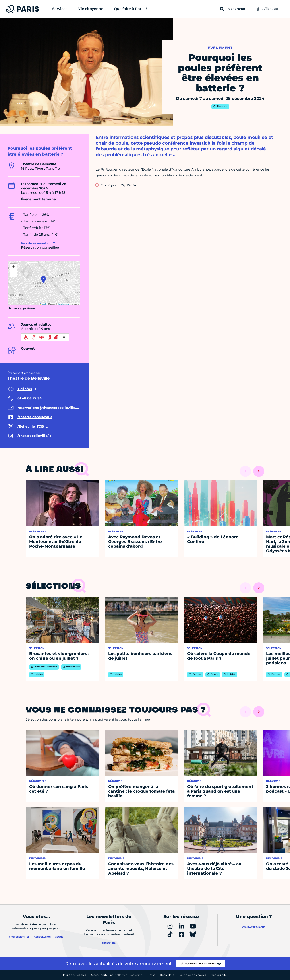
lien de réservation (36, 243)
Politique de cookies (192, 975)
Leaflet (43, 304)
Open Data (167, 975)
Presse (151, 975)
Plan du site (219, 975)
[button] (43, 280)
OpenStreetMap (63, 304)
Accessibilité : (116, 975)
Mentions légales (75, 975)
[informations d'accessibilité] (45, 337)
